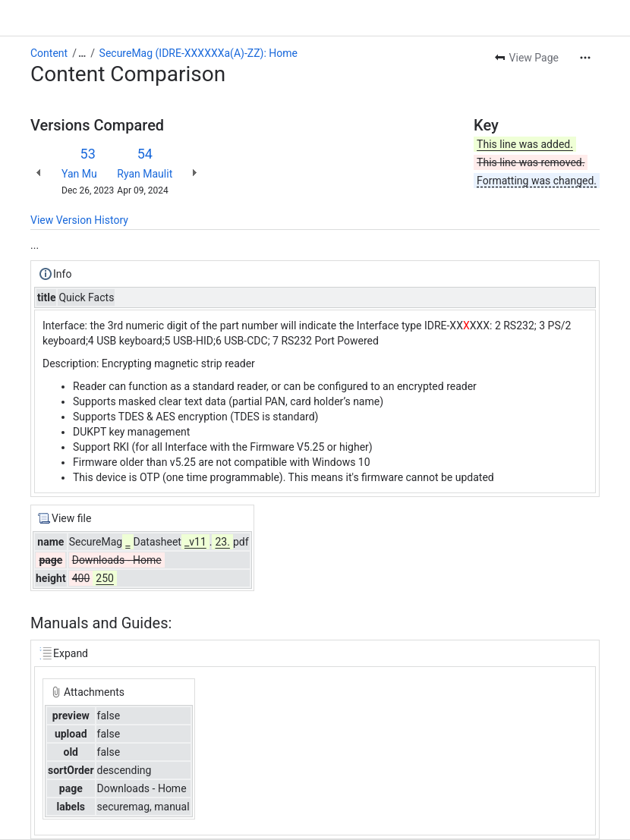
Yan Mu (79, 174)
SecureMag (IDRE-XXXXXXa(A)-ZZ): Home (198, 53)
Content (49, 53)
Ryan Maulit (145, 174)
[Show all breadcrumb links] (82, 53)
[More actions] (585, 58)
